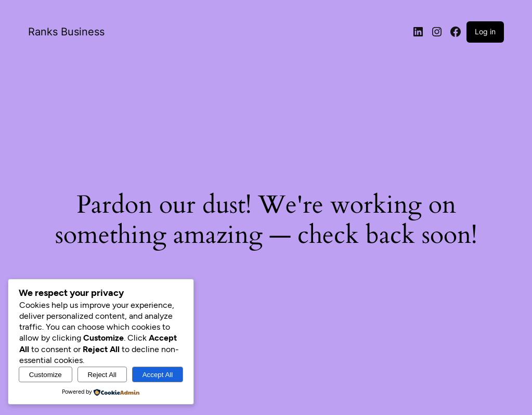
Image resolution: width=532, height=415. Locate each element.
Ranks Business (66, 32)
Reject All (102, 375)
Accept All (158, 375)
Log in (485, 31)
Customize (46, 375)
